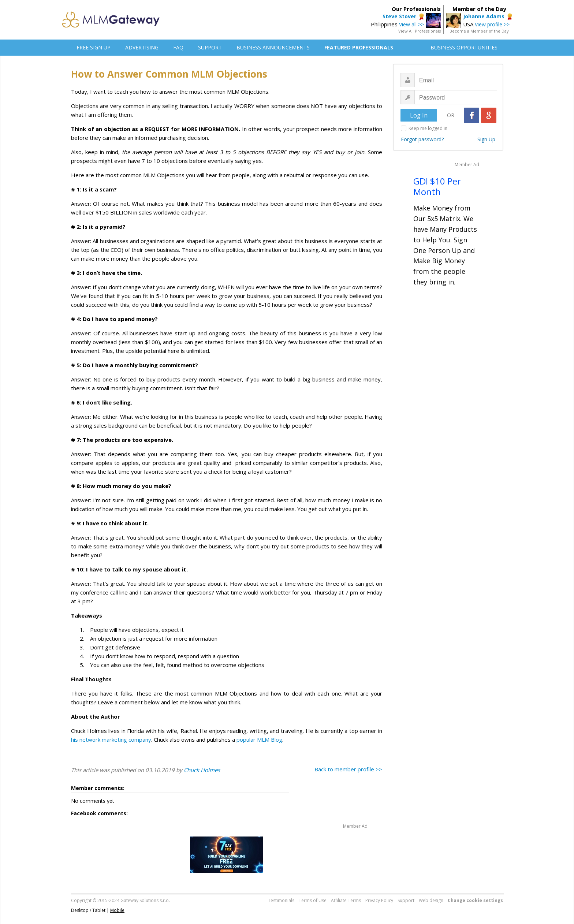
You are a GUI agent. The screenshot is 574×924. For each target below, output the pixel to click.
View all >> (411, 24)
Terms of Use (313, 900)
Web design (431, 900)
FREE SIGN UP (94, 47)
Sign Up (486, 139)
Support (406, 900)
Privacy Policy (379, 900)
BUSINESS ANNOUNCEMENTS (273, 47)
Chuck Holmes (202, 770)
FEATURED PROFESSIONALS (359, 47)
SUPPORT (210, 47)
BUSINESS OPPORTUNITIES (464, 47)
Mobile (117, 910)
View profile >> (492, 24)
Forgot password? (422, 139)
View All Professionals (420, 31)
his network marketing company (111, 739)
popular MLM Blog (259, 739)
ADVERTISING (142, 47)
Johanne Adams (484, 16)
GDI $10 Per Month (437, 186)
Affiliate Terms (346, 900)
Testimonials (281, 900)
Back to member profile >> (348, 769)
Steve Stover (399, 16)
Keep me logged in (428, 128)
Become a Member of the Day (479, 31)
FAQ (178, 47)
